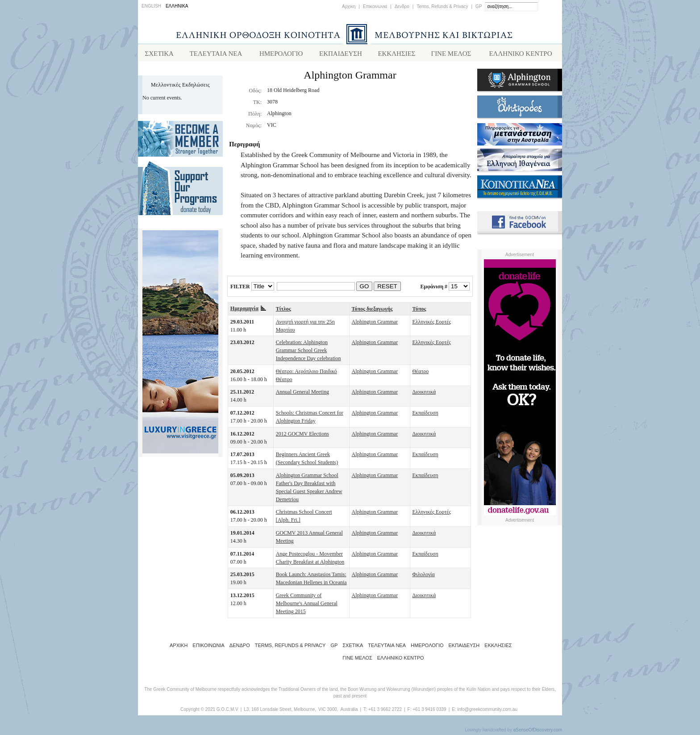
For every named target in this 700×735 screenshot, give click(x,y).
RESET (387, 288)
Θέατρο (420, 373)
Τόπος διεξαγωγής (372, 311)
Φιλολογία (423, 576)
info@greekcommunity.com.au (487, 711)
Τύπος (419, 311)
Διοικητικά (424, 394)
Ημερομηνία (248, 310)
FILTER (240, 288)
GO (365, 288)
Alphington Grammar (375, 324)
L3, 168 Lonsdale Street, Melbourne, (280, 711)
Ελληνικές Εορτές (431, 324)
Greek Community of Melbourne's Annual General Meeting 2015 (307, 605)
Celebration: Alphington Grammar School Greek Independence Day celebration (308, 352)
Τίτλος (283, 311)
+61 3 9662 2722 (385, 711)
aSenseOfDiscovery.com (538, 732)
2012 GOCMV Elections (302, 436)
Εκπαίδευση (425, 415)
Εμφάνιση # (434, 288)
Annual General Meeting (302, 394)
